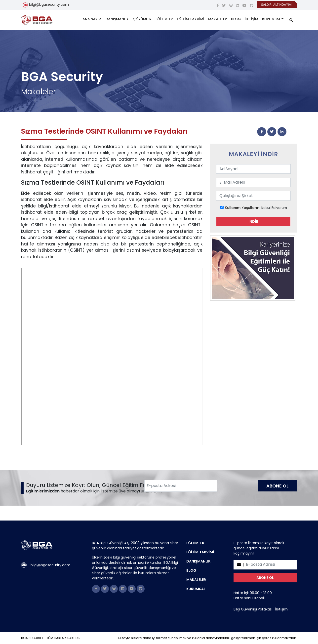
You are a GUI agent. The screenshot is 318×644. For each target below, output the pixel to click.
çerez (267, 638)
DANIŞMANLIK (117, 19)
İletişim (281, 609)
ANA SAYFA (92, 19)
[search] (291, 20)
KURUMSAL (271, 19)
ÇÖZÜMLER (142, 19)
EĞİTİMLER (164, 19)
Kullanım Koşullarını (243, 208)
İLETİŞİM (251, 19)
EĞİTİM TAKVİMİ (191, 19)
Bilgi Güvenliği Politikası (253, 609)
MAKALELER (218, 19)
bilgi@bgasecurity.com (49, 4)
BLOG (236, 19)
